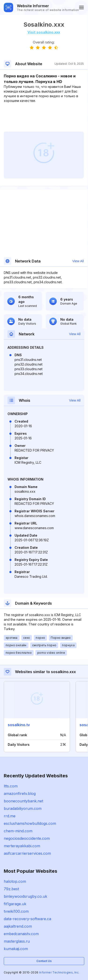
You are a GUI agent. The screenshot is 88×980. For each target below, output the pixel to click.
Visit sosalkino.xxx (44, 32)
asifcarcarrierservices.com (27, 853)
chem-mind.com (18, 831)
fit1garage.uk (15, 904)
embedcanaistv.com (21, 934)
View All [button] (78, 261)
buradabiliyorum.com (23, 808)
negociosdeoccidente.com (27, 838)
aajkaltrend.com (18, 926)
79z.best (11, 889)
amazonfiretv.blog (20, 793)
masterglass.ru (17, 941)
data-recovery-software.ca (27, 919)
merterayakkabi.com (22, 846)
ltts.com (11, 786)
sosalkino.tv (19, 725)
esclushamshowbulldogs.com (30, 823)
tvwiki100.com (16, 911)
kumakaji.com (16, 949)
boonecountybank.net (23, 801)
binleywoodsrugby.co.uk (25, 896)
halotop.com (15, 881)
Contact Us (44, 961)
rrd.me (10, 816)
